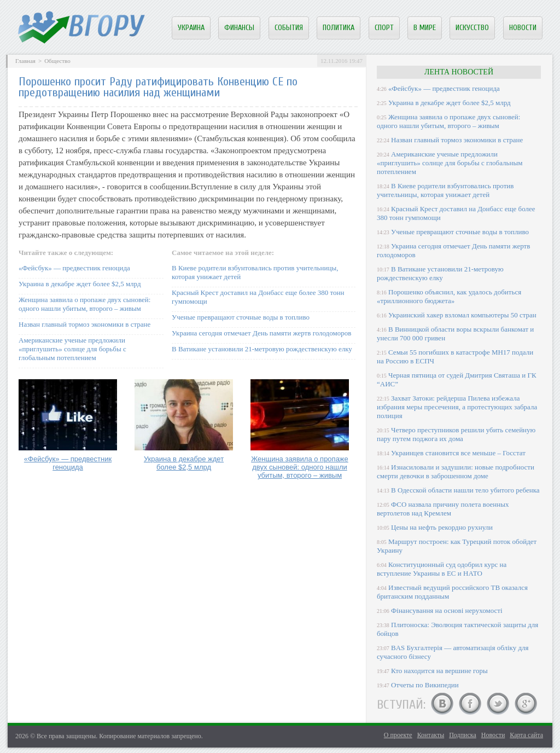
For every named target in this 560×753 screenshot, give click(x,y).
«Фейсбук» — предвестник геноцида (74, 268)
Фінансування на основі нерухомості (447, 610)
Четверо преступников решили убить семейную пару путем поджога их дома (456, 434)
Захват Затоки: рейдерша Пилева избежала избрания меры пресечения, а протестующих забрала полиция (457, 407)
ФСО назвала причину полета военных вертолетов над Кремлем (443, 509)
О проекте (398, 735)
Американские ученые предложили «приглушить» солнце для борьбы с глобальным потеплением (72, 349)
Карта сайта (526, 735)
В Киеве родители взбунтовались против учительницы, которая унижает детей (445, 190)
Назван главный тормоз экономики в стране (84, 324)
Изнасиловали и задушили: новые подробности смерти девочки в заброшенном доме (456, 471)
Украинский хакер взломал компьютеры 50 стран (462, 315)
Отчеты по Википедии (425, 685)
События (289, 28)
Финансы (239, 28)
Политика (339, 28)
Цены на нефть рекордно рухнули (442, 527)
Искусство (472, 28)
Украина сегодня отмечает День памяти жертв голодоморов (261, 333)
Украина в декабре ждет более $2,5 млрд (80, 284)
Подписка (463, 735)
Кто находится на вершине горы (439, 671)
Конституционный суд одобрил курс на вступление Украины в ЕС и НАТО (442, 569)
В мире (425, 28)
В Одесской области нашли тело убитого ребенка (465, 490)
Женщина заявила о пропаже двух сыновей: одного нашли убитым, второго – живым (84, 304)
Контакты (431, 735)
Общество (57, 61)
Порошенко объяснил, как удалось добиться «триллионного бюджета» (449, 296)
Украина (191, 28)
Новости (523, 28)
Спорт (384, 28)
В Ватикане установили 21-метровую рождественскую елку (262, 349)
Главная (25, 61)
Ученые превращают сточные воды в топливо (241, 317)
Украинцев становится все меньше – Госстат (458, 453)
